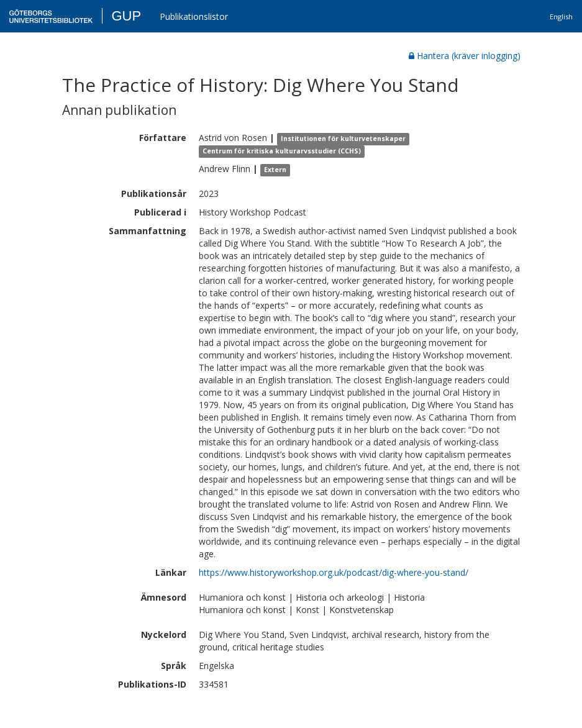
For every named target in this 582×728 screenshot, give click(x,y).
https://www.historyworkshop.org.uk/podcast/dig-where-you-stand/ (334, 572)
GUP (126, 16)
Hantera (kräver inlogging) (465, 56)
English (561, 16)
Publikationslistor (194, 16)
